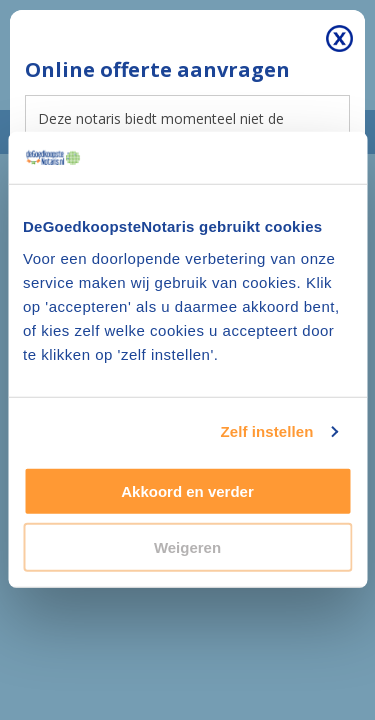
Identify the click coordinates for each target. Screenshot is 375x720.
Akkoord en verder (187, 491)
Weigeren (187, 547)
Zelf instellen (266, 431)
